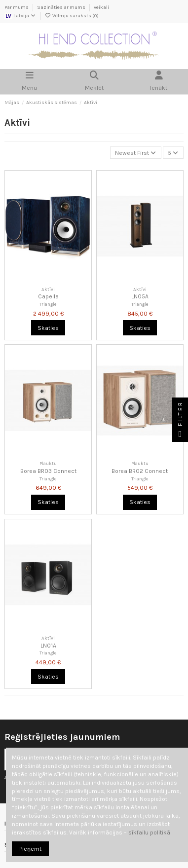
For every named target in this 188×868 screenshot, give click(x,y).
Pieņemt (30, 849)
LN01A (48, 646)
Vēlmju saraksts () (72, 16)
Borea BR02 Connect (140, 471)
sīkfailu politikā (149, 832)
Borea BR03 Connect (48, 471)
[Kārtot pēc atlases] (136, 153)
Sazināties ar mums (62, 7)
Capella (48, 296)
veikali (101, 7)
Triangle (48, 304)
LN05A (140, 296)
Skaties (48, 328)
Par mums (17, 7)
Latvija (20, 16)
